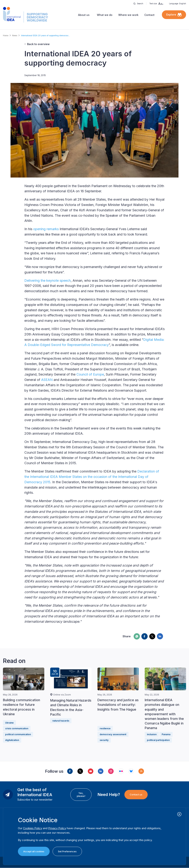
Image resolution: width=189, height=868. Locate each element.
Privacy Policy (57, 828)
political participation (158, 740)
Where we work (128, 15)
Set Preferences (67, 851)
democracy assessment (113, 734)
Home (6, 35)
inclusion (152, 734)
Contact (149, 15)
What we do (105, 15)
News (15, 35)
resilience (105, 728)
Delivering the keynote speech (48, 280)
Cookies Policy (33, 828)
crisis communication (17, 728)
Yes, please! (81, 794)
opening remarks (46, 229)
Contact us (136, 794)
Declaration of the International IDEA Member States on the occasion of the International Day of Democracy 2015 (92, 477)
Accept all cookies (34, 851)
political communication (18, 734)
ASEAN (47, 380)
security (104, 740)
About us (84, 15)
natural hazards (61, 721)
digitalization (12, 740)
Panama (166, 734)
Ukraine (9, 723)
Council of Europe (90, 374)
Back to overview (38, 44)
